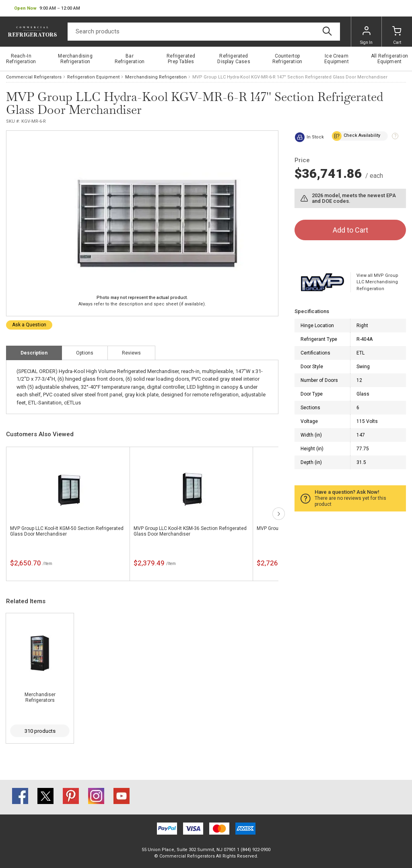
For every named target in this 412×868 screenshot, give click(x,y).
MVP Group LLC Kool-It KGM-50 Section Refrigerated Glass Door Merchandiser (67, 531)
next (279, 514)
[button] (47, 8)
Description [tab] (34, 353)
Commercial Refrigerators (34, 77)
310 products (40, 731)
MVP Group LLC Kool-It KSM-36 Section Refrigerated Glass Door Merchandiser (190, 531)
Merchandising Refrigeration (156, 77)
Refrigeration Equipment (93, 77)
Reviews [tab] (131, 353)
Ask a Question (29, 325)
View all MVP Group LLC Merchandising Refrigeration (377, 282)
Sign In (366, 35)
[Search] (204, 32)
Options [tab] (85, 353)
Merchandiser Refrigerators (40, 697)
